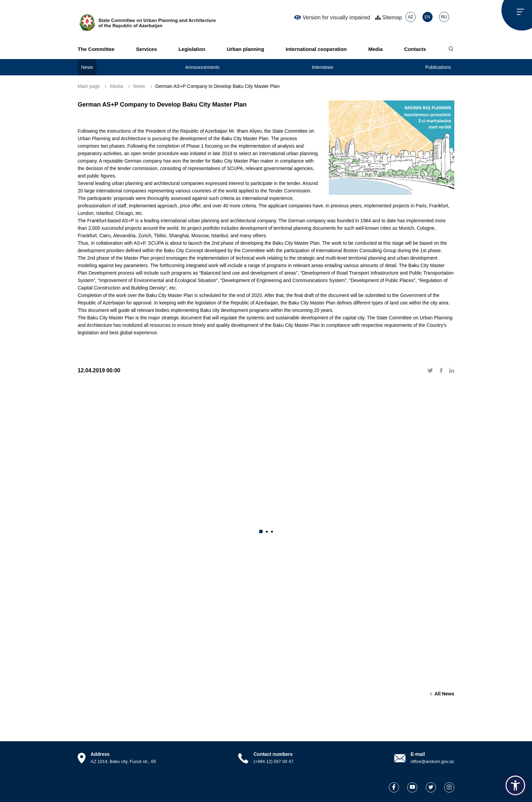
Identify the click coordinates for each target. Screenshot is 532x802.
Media (375, 49)
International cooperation (316, 49)
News (87, 67)
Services (147, 49)
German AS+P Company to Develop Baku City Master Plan (218, 86)
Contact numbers (273, 754)
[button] (261, 531)
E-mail (418, 754)
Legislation (192, 49)
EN (427, 17)
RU (444, 17)
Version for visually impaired (332, 17)
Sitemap (389, 17)
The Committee (96, 49)
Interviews (322, 67)
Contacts (415, 49)
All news (444, 694)
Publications (438, 67)
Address (100, 754)
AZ (410, 17)
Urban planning (246, 49)
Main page (89, 86)
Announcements (202, 67)
